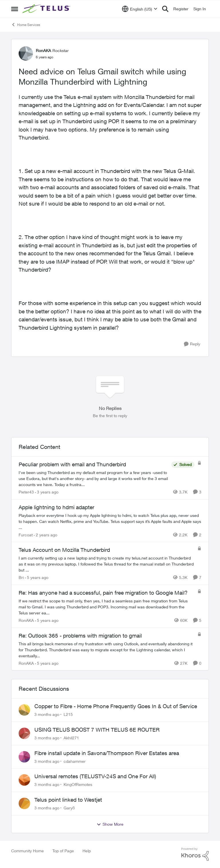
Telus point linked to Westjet (68, 800)
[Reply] (192, 344)
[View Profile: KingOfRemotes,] (24, 780)
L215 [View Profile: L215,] (68, 714)
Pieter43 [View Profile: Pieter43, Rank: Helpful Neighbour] (26, 492)
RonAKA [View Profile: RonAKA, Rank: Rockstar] (43, 50)
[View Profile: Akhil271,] (24, 733)
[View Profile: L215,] (24, 710)
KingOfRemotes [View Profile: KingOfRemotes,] (78, 784)
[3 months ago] (47, 714)
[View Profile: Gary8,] (24, 803)
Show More (110, 824)
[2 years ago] (46, 534)
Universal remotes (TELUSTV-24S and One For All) (95, 776)
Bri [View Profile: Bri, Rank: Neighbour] (21, 577)
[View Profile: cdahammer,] (24, 757)
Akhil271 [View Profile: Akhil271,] (71, 738)
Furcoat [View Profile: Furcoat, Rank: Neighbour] (26, 534)
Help (87, 851)
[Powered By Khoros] (195, 854)
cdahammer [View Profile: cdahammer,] (75, 761)
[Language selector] (140, 9)
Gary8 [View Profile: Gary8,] (69, 808)
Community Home (27, 851)
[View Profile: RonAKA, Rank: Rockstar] (26, 53)
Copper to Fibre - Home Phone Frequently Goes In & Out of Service (116, 706)
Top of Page (63, 851)
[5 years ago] (37, 577)
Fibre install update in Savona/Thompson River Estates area (107, 753)
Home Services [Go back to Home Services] (26, 25)
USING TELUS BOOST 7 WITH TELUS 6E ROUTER (97, 730)
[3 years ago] (47, 492)
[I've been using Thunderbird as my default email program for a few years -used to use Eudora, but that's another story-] (94, 478)
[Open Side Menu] (15, 9)
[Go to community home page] (47, 9)
